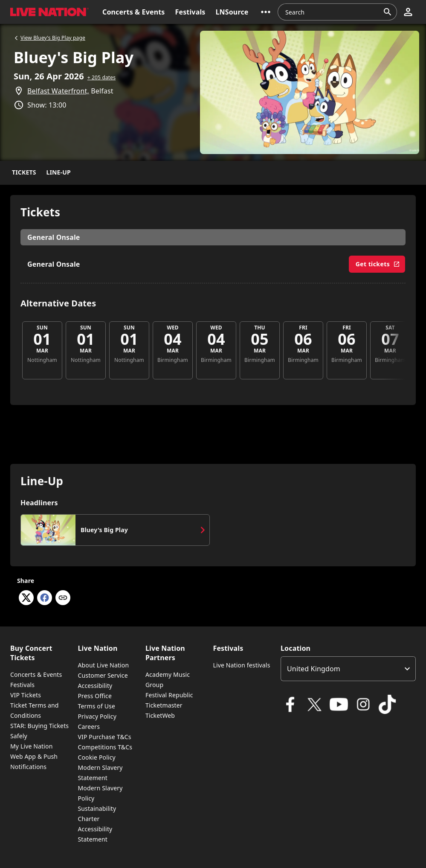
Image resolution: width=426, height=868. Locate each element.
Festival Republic (169, 695)
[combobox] (332, 12)
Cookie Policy (96, 757)
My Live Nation (31, 746)
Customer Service (103, 675)
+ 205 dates (101, 77)
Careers (89, 727)
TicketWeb (160, 715)
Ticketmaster (164, 705)
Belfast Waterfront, (58, 91)
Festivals (22, 685)
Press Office (95, 696)
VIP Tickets (26, 695)
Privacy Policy (97, 716)
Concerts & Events (36, 674)
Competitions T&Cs (105, 747)
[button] (266, 12)
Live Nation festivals (241, 665)
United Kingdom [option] (314, 669)
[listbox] (348, 669)
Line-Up (59, 172)
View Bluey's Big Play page (49, 38)
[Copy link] (63, 598)
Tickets (24, 172)
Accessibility (95, 686)
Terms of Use (96, 706)
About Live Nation (103, 665)
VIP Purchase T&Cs (104, 737)
